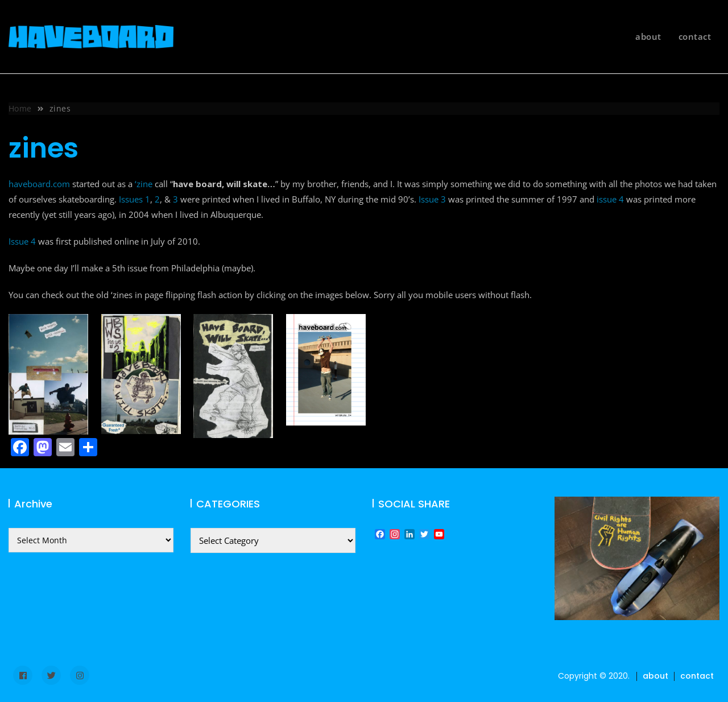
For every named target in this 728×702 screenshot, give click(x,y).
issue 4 (610, 199)
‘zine (144, 184)
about (648, 36)
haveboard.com (39, 184)
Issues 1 (135, 199)
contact (695, 36)
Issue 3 (432, 199)
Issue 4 (22, 241)
